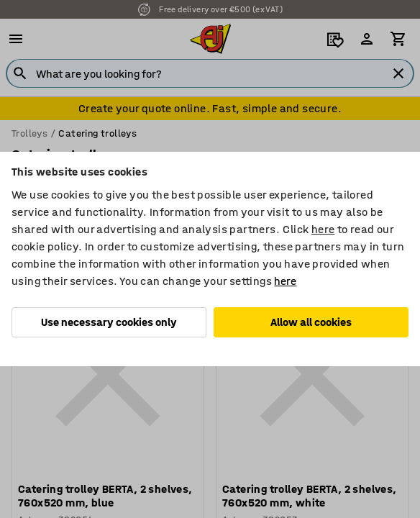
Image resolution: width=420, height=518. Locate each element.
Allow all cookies (311, 322)
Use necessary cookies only (109, 322)
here (323, 229)
